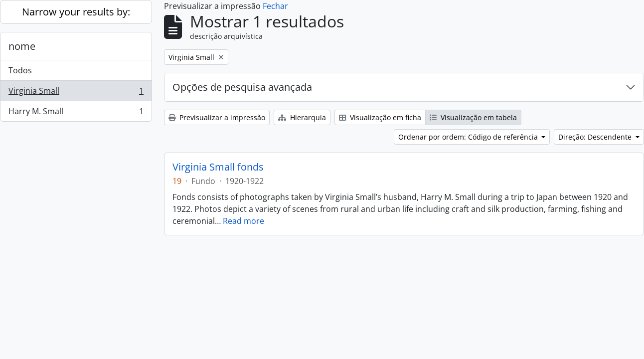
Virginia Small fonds (218, 167)
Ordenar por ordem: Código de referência (469, 137)
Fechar (275, 6)
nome (22, 46)
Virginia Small (76, 93)
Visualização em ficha (380, 117)
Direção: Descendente (596, 137)
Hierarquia (302, 117)
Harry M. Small (76, 113)
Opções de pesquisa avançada (242, 87)
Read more (243, 221)
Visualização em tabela (473, 117)
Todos (20, 70)
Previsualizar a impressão (217, 117)
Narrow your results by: (76, 12)
